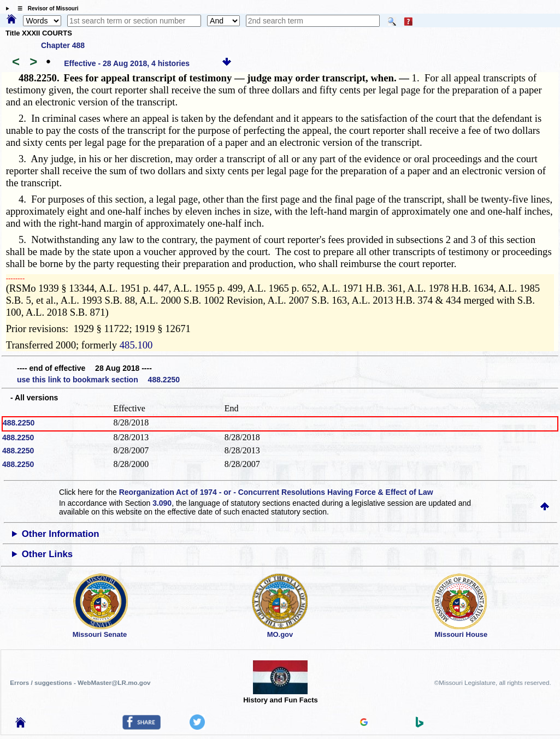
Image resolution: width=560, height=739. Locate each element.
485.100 (136, 345)
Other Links (47, 554)
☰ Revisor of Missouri (45, 8)
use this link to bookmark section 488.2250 (98, 380)
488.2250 (19, 423)
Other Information (61, 534)
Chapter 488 (63, 45)
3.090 (162, 503)
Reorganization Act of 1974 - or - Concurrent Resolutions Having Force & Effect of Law (276, 492)
